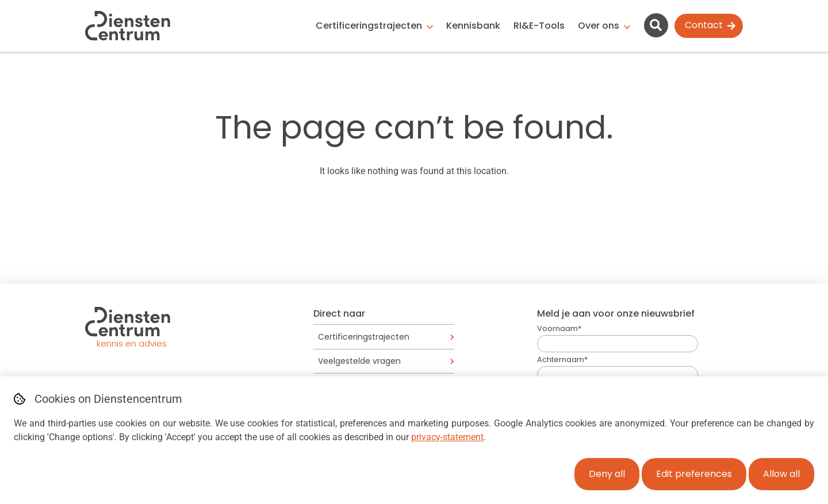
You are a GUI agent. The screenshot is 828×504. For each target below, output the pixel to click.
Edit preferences (694, 474)
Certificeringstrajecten (369, 26)
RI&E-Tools (539, 26)
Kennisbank (473, 26)
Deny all (607, 474)
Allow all (781, 474)
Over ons (599, 26)
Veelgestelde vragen (359, 361)
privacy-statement (447, 437)
